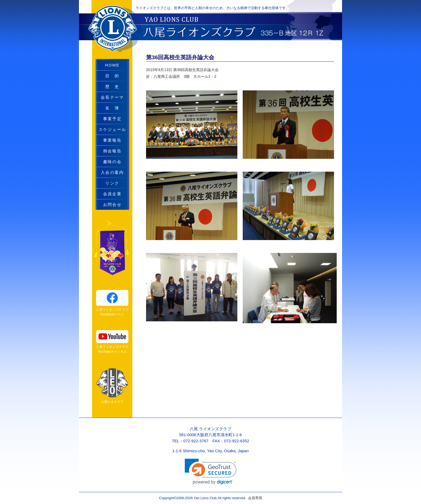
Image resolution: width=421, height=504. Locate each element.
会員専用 (254, 498)
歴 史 (112, 87)
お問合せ (112, 205)
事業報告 (112, 140)
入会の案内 (112, 172)
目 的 (112, 76)
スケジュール (112, 129)
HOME (112, 65)
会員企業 (112, 194)
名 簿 (112, 108)
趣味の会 (112, 162)
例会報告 (112, 151)
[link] (211, 472)
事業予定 (112, 119)
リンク (112, 183)
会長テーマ (112, 97)
